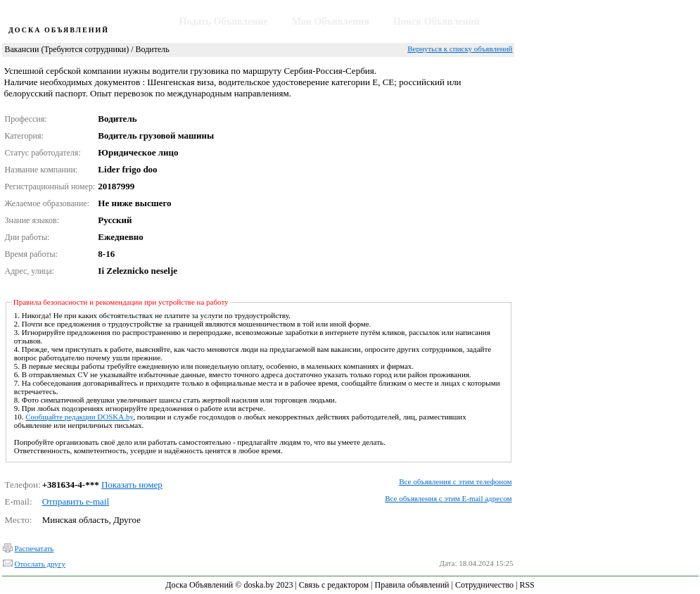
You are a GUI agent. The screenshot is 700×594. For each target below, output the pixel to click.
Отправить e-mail (76, 501)
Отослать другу (40, 564)
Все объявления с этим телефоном (455, 481)
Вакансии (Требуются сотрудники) (67, 49)
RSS (527, 585)
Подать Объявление (224, 21)
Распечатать (34, 548)
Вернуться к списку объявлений (460, 49)
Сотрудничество (484, 585)
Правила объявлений (412, 585)
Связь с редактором (334, 585)
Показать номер (132, 485)
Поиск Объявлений (437, 21)
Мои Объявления (331, 21)
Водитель (152, 49)
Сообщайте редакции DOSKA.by (79, 417)
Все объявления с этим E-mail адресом (448, 498)
